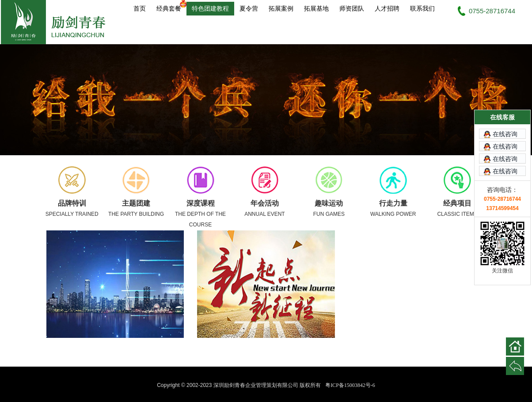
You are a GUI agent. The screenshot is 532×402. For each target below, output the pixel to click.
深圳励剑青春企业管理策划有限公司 (58, 22)
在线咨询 (505, 130)
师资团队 (352, 9)
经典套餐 (171, 7)
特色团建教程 (210, 9)
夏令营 (249, 9)
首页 (140, 9)
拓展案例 (281, 9)
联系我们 (422, 9)
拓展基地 (316, 9)
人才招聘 (387, 9)
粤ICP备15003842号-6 (350, 385)
